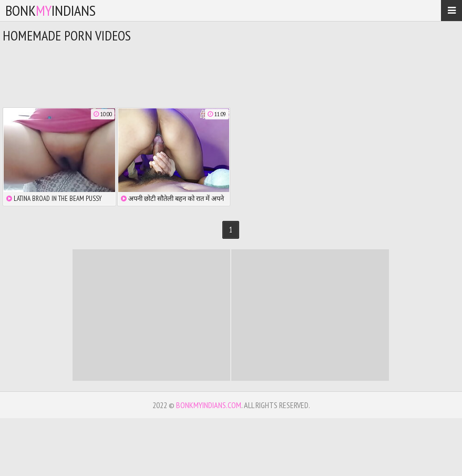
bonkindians (50, 10)
